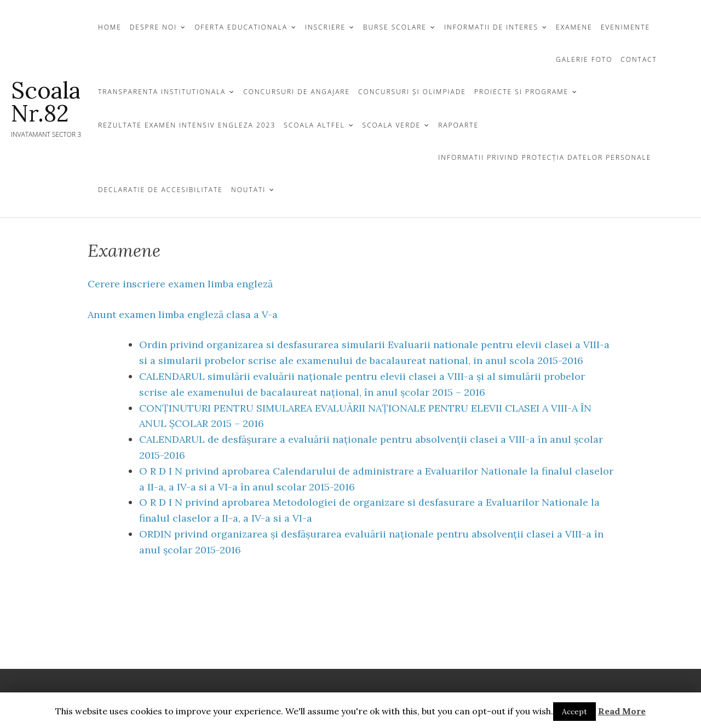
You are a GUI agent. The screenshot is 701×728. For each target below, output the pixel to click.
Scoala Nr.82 (46, 102)
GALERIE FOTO (584, 59)
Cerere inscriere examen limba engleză (180, 284)
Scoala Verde (392, 125)
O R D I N (161, 471)
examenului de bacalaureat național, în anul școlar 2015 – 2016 (336, 392)
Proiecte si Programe (521, 92)
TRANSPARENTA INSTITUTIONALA (162, 92)
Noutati (248, 190)
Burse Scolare (395, 27)
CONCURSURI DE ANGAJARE (297, 92)
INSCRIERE (325, 27)
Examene (574, 27)
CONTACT (639, 59)
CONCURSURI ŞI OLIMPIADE (412, 92)
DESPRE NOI (153, 27)
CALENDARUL (172, 376)
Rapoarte (458, 125)
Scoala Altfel (314, 125)
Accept (574, 712)
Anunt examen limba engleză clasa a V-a (183, 314)
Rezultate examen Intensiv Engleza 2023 (187, 125)
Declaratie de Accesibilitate (160, 190)
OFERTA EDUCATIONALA (241, 27)
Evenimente (625, 27)
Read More (622, 711)
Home (110, 27)
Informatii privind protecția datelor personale (545, 157)
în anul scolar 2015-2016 (298, 487)
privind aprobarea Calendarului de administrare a (304, 471)
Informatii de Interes (491, 27)
